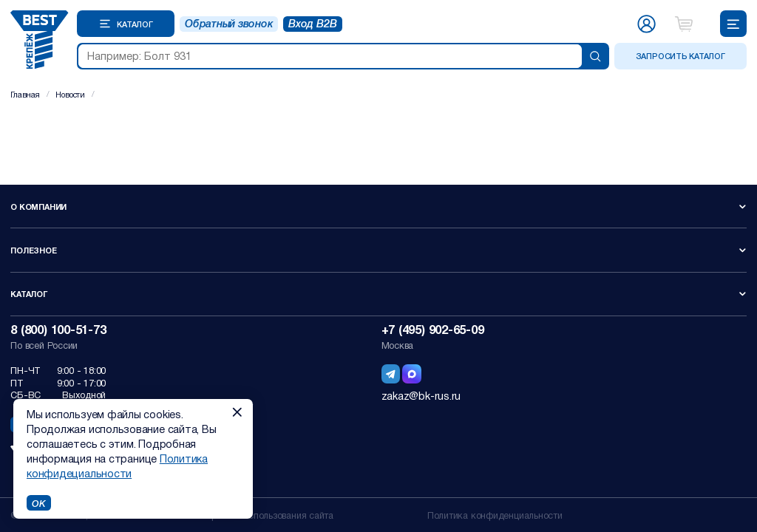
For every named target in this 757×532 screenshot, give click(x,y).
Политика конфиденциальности (495, 515)
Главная (25, 94)
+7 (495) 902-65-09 (433, 329)
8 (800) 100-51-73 (58, 329)
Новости (70, 94)
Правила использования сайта (269, 515)
